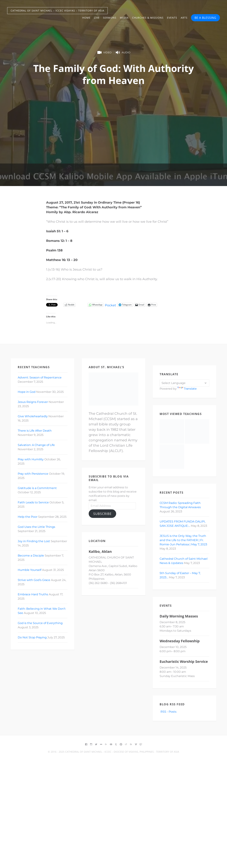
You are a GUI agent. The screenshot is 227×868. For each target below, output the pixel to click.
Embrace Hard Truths (33, 594)
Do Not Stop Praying (32, 637)
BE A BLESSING (205, 18)
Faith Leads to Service (33, 502)
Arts (184, 18)
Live (97, 18)
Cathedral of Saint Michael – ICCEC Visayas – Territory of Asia (57, 11)
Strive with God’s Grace (34, 580)
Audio (123, 52)
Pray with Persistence (33, 474)
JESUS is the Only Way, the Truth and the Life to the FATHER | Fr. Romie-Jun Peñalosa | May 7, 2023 (183, 540)
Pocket (110, 305)
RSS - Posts (168, 712)
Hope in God (27, 392)
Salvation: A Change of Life (36, 445)
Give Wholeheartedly (33, 416)
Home (86, 18)
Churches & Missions (148, 18)
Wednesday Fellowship (180, 641)
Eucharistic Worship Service (184, 661)
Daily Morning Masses (179, 616)
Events (172, 18)
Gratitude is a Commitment (37, 488)
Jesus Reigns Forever (33, 402)
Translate (187, 389)
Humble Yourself (30, 570)
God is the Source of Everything (40, 623)
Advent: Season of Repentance (40, 377)
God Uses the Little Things (36, 527)
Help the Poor (28, 517)
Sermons (110, 18)
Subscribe (102, 514)
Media (124, 18)
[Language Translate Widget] (184, 383)
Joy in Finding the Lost (34, 541)
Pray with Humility (31, 459)
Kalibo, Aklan (100, 551)
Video (104, 52)
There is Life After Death (35, 431)
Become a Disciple (31, 556)
